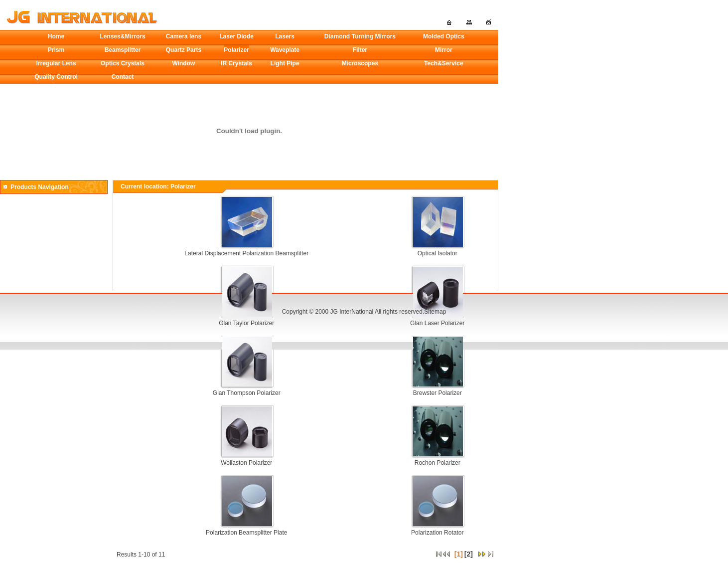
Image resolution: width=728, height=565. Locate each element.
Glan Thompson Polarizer (247, 393)
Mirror (444, 50)
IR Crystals (236, 63)
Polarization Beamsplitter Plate (246, 533)
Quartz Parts (184, 50)
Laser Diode (236, 36)
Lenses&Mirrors (122, 36)
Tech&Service (444, 63)
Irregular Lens (56, 63)
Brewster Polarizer (437, 393)
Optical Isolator (437, 253)
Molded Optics (444, 36)
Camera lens (184, 36)
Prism (56, 50)
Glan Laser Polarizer (437, 323)
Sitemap (435, 312)
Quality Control (56, 77)
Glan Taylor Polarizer (246, 323)
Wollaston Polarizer (246, 463)
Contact (123, 77)
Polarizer (236, 50)
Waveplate (285, 50)
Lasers (285, 36)
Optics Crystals (123, 63)
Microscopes (360, 63)
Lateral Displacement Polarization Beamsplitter (246, 253)
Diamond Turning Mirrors (360, 36)
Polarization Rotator (437, 533)
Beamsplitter (123, 50)
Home (56, 36)
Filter (360, 50)
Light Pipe (285, 63)
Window (183, 63)
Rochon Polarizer (437, 463)
